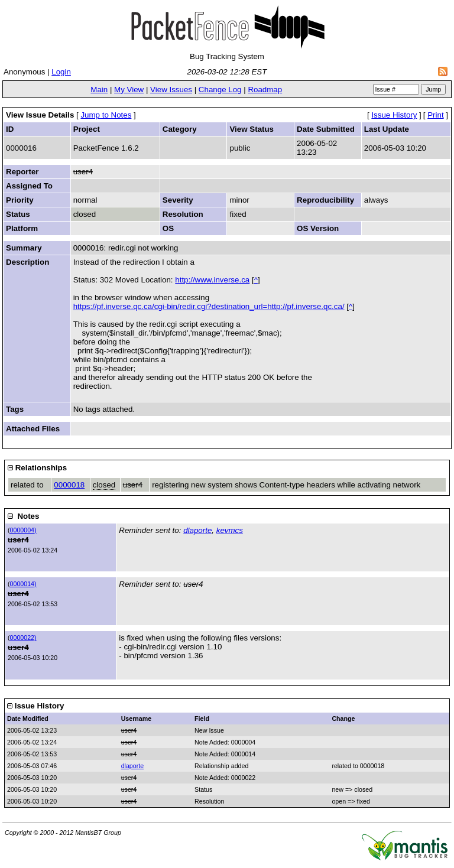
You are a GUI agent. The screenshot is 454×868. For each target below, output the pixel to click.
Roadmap (265, 90)
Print (435, 115)
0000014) (23, 584)
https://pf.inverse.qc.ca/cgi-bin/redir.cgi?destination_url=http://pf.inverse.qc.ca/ (209, 306)
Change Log (220, 90)
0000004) (23, 530)
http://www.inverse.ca (212, 280)
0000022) (23, 638)
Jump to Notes (106, 115)
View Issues (171, 90)
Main (99, 90)
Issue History (394, 115)
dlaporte (197, 530)
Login (61, 72)
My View (129, 90)
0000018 (69, 485)
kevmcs (230, 530)
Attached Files (33, 429)
